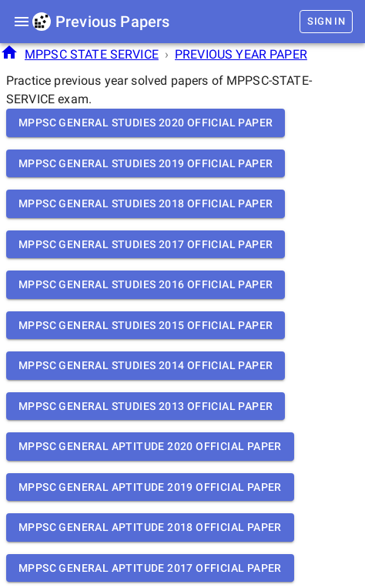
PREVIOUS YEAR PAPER (241, 54)
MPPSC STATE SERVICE (92, 54)
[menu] (22, 22)
